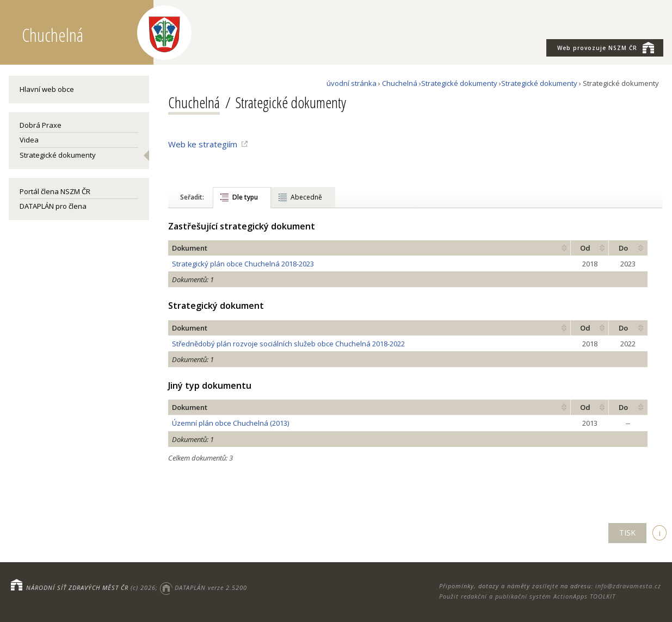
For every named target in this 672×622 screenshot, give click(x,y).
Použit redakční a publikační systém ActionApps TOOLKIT (527, 596)
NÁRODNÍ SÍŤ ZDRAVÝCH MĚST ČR (77, 587)
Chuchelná (400, 83)
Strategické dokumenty (58, 155)
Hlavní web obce (47, 89)
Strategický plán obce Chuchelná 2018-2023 (243, 264)
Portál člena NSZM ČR (55, 191)
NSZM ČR (606, 47)
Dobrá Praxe (41, 125)
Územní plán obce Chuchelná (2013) (230, 423)
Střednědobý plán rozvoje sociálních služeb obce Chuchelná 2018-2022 (288, 344)
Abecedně (306, 197)
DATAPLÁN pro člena (53, 206)
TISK (627, 533)
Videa (29, 140)
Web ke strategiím (203, 144)
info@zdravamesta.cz (628, 586)
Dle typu (245, 197)
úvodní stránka (352, 83)
